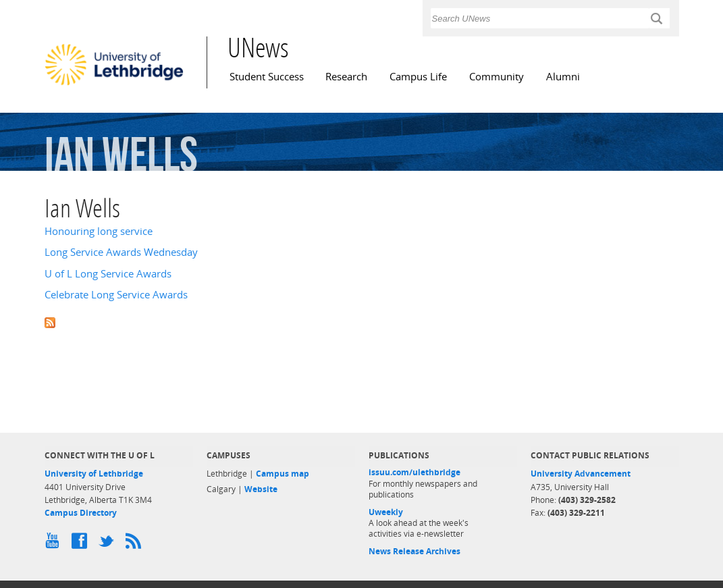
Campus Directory (81, 513)
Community (497, 77)
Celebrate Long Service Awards (116, 295)
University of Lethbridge (94, 474)
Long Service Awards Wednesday (121, 252)
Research (346, 77)
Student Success (267, 77)
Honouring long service (99, 231)
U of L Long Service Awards (108, 274)
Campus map (283, 474)
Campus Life (418, 77)
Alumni (563, 77)
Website (261, 489)
